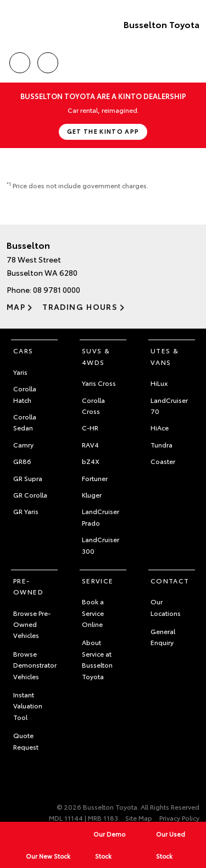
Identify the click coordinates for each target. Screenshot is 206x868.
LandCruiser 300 (101, 545)
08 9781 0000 (57, 290)
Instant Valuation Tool (28, 706)
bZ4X (91, 461)
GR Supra (28, 478)
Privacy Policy (179, 818)
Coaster (163, 461)
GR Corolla (30, 495)
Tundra (162, 444)
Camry (23, 444)
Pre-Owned (28, 586)
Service (98, 580)
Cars (23, 350)
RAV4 (90, 444)
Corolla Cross (93, 405)
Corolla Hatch (25, 394)
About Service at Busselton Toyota (97, 659)
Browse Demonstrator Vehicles (35, 665)
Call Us (20, 61)
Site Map (139, 818)
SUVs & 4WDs (96, 356)
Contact (170, 580)
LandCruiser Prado (101, 517)
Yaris (20, 372)
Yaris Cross (99, 383)
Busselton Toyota (162, 24)
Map (16, 307)
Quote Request (26, 741)
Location (48, 61)
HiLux (159, 383)
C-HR (90, 427)
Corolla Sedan (25, 422)
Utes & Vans (165, 356)
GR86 (22, 461)
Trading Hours (80, 307)
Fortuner (95, 478)
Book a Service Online (93, 613)
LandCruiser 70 (169, 405)
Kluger (92, 495)
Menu (193, 63)
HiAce (160, 427)
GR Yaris (26, 511)
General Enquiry (163, 637)
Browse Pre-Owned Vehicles (32, 624)
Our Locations (166, 607)
